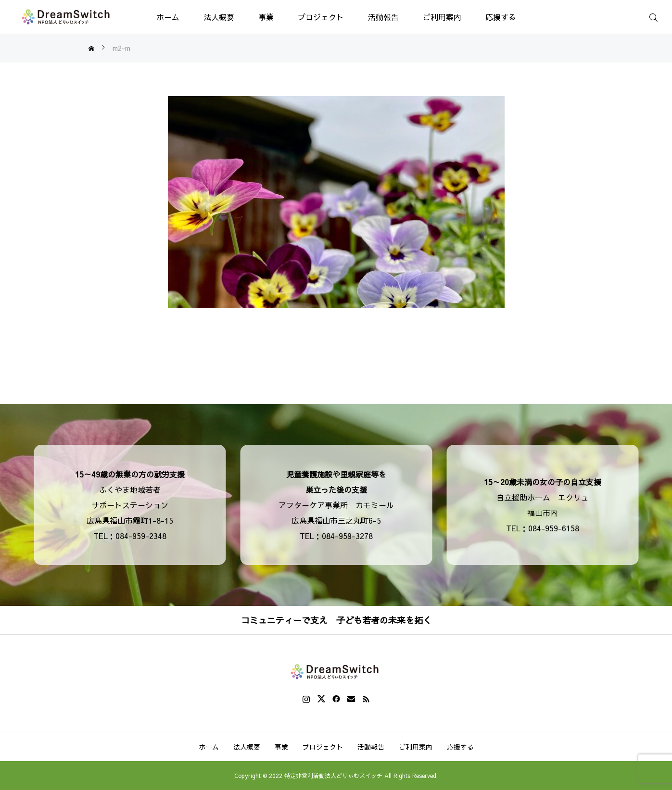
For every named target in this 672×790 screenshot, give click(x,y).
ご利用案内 (442, 17)
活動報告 (383, 17)
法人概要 (219, 17)
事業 (266, 17)
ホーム (168, 17)
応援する (501, 17)
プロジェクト (321, 17)
